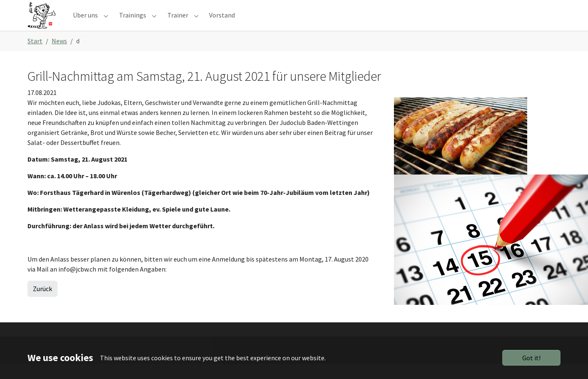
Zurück (42, 304)
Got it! (531, 358)
